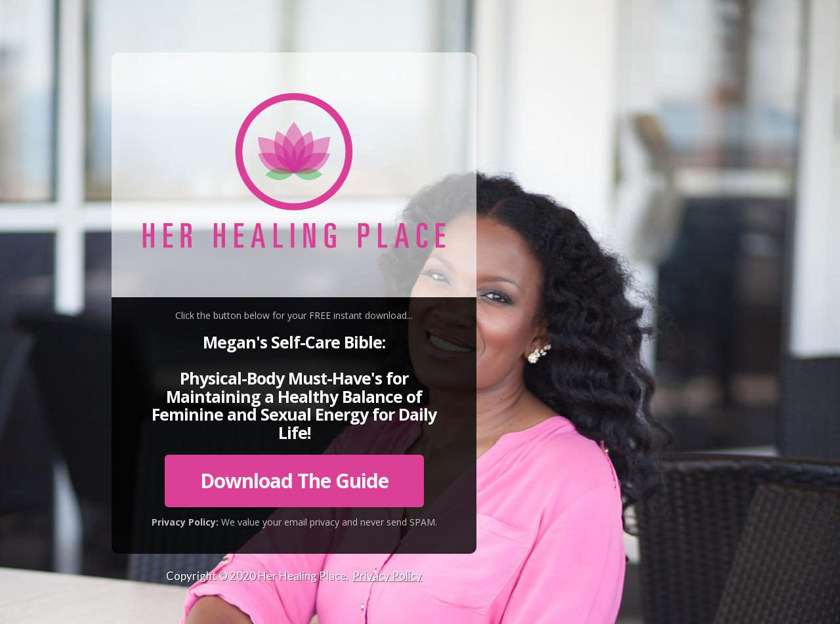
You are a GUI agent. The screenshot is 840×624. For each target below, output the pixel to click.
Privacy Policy (387, 576)
